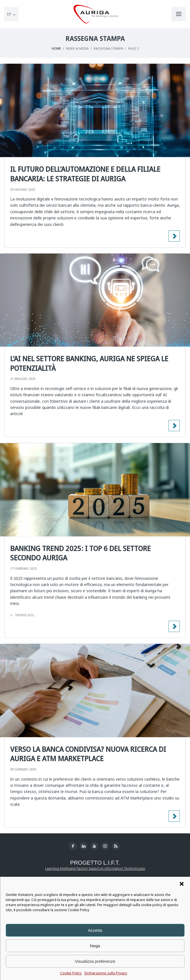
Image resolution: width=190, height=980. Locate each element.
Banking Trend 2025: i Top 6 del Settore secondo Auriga (80, 553)
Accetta (95, 930)
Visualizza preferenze (95, 961)
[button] (182, 884)
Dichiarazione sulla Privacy (106, 973)
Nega (95, 946)
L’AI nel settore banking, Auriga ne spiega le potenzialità (89, 363)
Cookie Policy (71, 973)
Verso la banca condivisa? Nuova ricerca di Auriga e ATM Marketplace (88, 754)
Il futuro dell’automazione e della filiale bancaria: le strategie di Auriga (85, 174)
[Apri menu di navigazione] (179, 14)
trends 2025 (25, 615)
